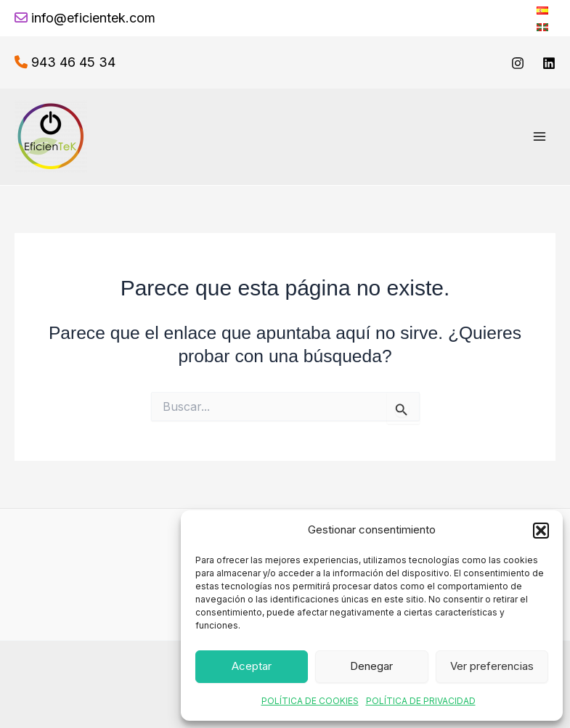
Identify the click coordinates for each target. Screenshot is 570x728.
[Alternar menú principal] (539, 137)
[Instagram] (518, 63)
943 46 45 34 (73, 62)
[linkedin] (549, 63)
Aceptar (252, 666)
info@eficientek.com (93, 18)
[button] (541, 531)
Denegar (371, 666)
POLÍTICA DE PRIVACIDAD (421, 701)
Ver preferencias (492, 666)
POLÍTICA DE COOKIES (310, 701)
